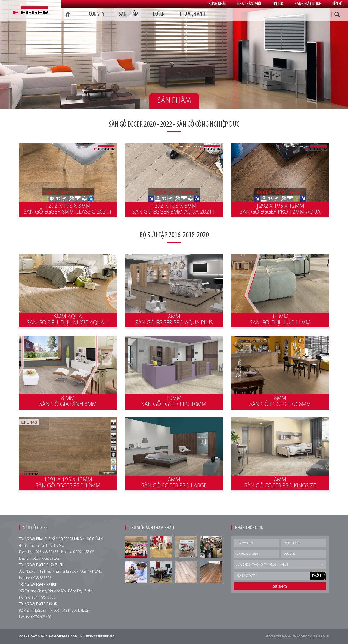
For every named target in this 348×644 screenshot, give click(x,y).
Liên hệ (337, 4)
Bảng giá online (308, 4)
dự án (159, 14)
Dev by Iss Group (315, 636)
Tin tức (278, 4)
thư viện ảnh (192, 14)
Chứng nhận (217, 4)
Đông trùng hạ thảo (284, 636)
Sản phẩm (129, 14)
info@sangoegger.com (45, 559)
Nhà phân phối (249, 4)
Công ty (97, 14)
